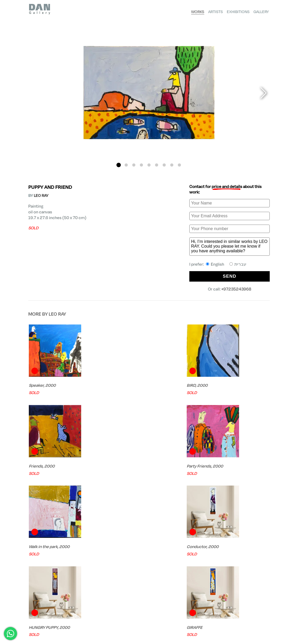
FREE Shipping (50, 576)
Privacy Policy (259, 619)
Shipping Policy (259, 623)
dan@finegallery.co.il (48, 631)
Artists (216, 12)
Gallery (261, 12)
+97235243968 (236, 289)
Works (198, 12)
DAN (32, 601)
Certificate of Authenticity (113, 576)
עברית (238, 264)
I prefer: (218, 264)
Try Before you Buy (181, 576)
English (215, 264)
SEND (230, 276)
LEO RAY (41, 195)
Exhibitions (238, 12)
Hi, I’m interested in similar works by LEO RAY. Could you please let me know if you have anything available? (230, 247)
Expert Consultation (243, 576)
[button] (119, 165)
